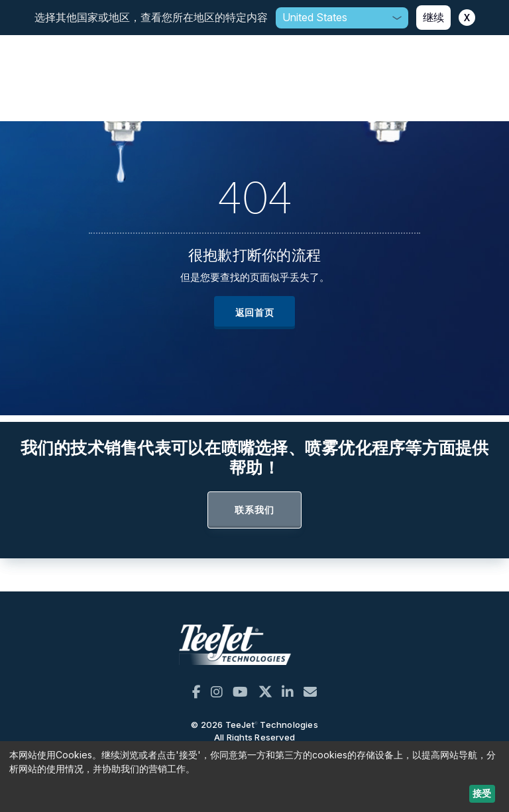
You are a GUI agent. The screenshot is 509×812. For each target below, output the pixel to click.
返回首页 (255, 312)
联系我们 (254, 510)
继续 (433, 17)
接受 (482, 793)
